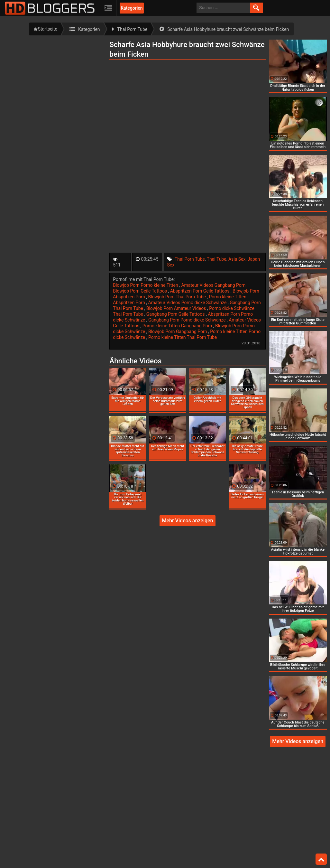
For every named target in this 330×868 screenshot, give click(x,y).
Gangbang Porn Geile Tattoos (176, 314)
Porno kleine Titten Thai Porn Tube (183, 337)
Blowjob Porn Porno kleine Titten (146, 285)
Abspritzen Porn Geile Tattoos (200, 291)
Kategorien (132, 8)
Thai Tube (217, 259)
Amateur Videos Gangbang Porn (214, 285)
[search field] (223, 8)
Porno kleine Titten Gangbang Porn (178, 326)
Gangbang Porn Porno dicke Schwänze (188, 320)
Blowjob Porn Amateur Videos (177, 308)
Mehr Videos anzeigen (187, 521)
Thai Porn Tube (190, 259)
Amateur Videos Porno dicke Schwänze (188, 303)
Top (321, 859)
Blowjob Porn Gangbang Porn (178, 331)
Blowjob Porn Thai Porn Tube (178, 297)
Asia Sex (237, 259)
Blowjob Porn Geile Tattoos (140, 291)
